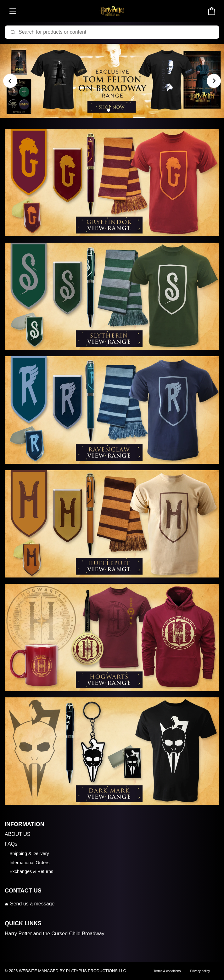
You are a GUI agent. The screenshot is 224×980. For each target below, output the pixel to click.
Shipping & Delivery (29, 853)
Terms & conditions (167, 971)
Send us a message (30, 904)
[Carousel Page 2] (115, 110)
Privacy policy (200, 971)
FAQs (11, 844)
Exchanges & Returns (31, 871)
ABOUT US (18, 834)
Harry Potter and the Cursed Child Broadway (55, 934)
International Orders (29, 863)
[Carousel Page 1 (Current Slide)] (109, 110)
